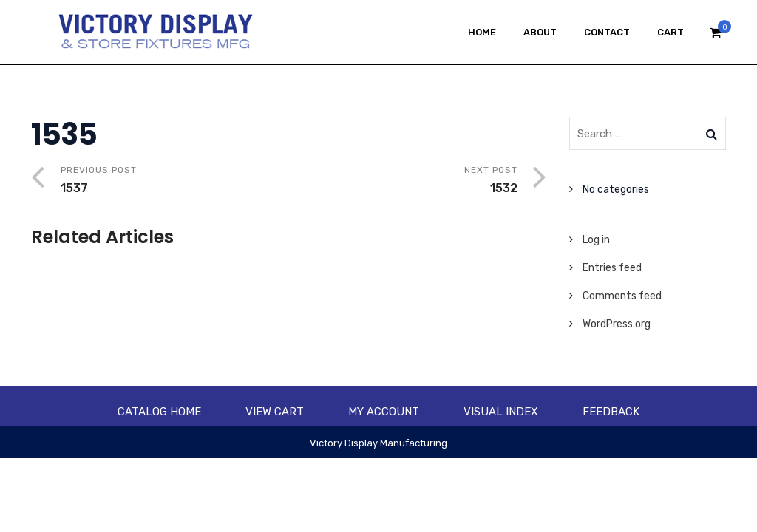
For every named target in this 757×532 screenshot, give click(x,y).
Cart (671, 32)
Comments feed (622, 296)
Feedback (611, 412)
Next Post (403, 181)
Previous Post (175, 181)
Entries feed (612, 268)
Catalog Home (159, 412)
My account (384, 412)
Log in (596, 240)
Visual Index (501, 412)
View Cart (275, 412)
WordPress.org (617, 324)
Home (482, 32)
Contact (607, 32)
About (540, 32)
